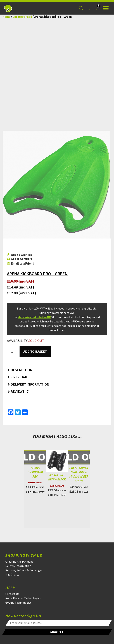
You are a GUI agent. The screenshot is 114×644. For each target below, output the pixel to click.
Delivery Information (18, 566)
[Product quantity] (13, 352)
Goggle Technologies (18, 602)
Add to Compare (22, 259)
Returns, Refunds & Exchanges (24, 570)
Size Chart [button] (18, 377)
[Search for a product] (81, 8)
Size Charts (12, 574)
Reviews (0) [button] (18, 391)
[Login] (89, 8)
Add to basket (35, 352)
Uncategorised (22, 17)
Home (7, 17)
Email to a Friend (21, 263)
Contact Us (12, 594)
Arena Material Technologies (23, 598)
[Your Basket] (97, 8)
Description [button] (20, 370)
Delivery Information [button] (28, 384)
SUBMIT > (57, 632)
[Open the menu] (106, 8)
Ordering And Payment (19, 562)
